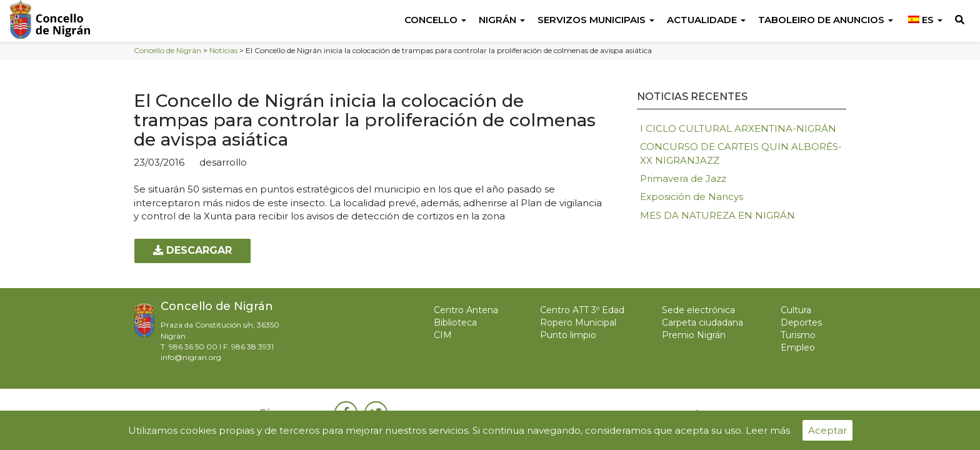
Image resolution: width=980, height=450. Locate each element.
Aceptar (827, 430)
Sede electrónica (698, 310)
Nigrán (502, 20)
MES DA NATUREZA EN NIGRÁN (717, 215)
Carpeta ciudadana (702, 322)
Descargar (192, 250)
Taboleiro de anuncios (826, 20)
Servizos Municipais (596, 20)
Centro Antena (466, 310)
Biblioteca (455, 322)
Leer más (768, 430)
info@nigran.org (191, 357)
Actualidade (706, 20)
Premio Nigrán (694, 335)
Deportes (801, 322)
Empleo (798, 347)
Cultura (796, 310)
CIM (443, 335)
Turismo (798, 335)
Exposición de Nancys (692, 197)
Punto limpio (568, 335)
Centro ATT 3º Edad (582, 310)
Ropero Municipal (578, 322)
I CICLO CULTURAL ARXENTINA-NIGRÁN (738, 128)
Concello (435, 20)
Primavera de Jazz (683, 178)
